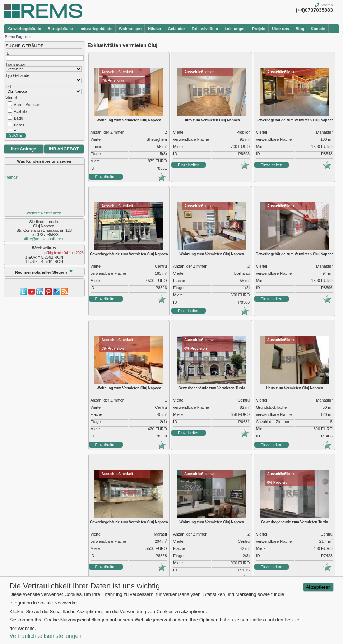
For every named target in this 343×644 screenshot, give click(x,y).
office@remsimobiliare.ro (44, 239)
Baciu (18, 118)
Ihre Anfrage (23, 149)
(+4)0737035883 (314, 10)
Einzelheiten (106, 177)
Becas (19, 125)
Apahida (21, 112)
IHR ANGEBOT (64, 149)
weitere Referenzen (44, 213)
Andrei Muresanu (28, 105)
